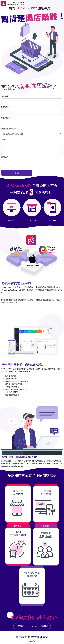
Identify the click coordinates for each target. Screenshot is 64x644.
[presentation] (18, 163)
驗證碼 (5, 157)
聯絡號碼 (6, 107)
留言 (4, 139)
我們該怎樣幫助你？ (10, 129)
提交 (17, 173)
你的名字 (6, 96)
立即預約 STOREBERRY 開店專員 (32, 626)
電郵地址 (6, 118)
